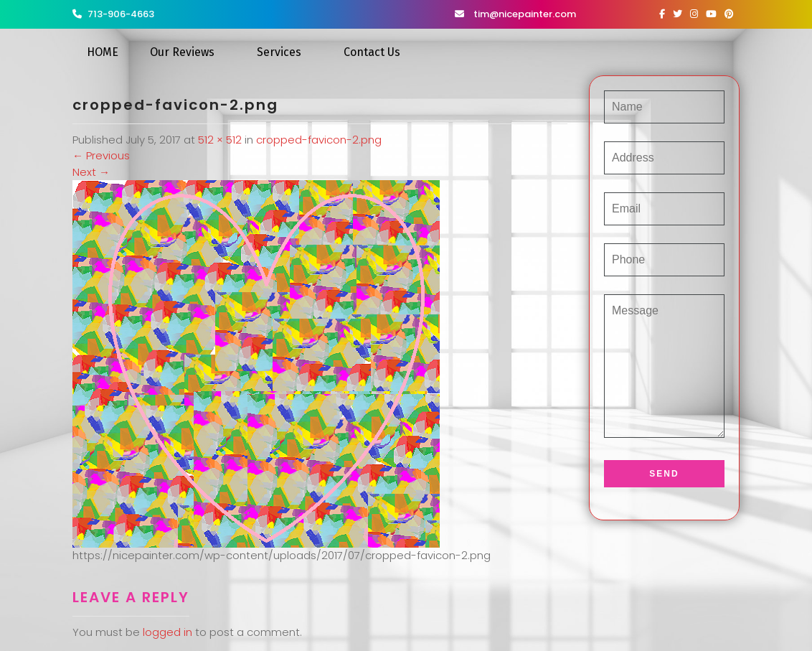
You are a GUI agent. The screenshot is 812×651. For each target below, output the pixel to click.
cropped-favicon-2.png (319, 140)
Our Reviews (182, 52)
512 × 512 (220, 140)
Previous (101, 155)
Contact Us (372, 52)
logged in (167, 632)
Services (279, 52)
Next (91, 172)
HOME (103, 52)
